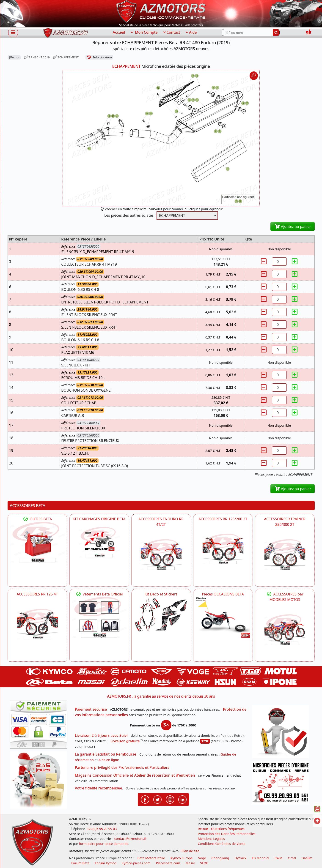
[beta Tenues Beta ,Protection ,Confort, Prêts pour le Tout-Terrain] (99, 617)
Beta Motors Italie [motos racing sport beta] (151, 858)
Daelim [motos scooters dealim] (307, 858)
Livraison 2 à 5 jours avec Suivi (101, 735)
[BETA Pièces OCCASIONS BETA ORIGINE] (223, 617)
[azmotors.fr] (66, 33)
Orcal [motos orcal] (292, 858)
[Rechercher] (276, 33)
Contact (171, 33)
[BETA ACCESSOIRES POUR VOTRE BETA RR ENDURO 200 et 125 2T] (223, 549)
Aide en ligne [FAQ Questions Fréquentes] (109, 760)
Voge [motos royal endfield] (202, 858)
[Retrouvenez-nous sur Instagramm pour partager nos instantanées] (170, 799)
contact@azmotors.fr (131, 839)
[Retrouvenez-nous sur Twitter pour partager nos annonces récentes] (157, 799)
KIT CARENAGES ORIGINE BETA (99, 519)
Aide (191, 33)
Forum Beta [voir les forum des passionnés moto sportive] (80, 863)
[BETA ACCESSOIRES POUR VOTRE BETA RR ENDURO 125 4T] (37, 624)
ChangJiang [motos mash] (220, 858)
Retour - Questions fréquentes (221, 829)
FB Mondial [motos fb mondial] (261, 858)
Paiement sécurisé (91, 709)
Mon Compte (144, 33)
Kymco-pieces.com (136, 863)
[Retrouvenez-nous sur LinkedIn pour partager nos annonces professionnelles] (182, 799)
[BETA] (285, 630)
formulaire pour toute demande (104, 844)
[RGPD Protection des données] (282, 733)
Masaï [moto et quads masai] (190, 863)
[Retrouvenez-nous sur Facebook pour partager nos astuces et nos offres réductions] (145, 799)
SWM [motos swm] (278, 858)
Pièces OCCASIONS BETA (223, 594)
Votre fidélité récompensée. (99, 788)
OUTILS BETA (37, 519)
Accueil (119, 32)
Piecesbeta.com (168, 863)
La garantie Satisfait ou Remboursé (106, 754)
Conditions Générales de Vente (222, 844)
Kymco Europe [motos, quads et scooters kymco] (182, 858)
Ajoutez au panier (293, 227)
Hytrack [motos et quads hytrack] (240, 858)
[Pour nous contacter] (282, 784)
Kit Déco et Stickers (161, 594)
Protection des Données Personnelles (227, 834)
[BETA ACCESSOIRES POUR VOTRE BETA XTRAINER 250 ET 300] (285, 554)
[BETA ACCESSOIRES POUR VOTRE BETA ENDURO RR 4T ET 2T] (161, 554)
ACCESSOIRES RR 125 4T (37, 594)
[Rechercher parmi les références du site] (247, 33)
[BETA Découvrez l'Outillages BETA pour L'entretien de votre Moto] (37, 542)
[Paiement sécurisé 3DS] (40, 726)
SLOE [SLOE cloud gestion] (204, 863)
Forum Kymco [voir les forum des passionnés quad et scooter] (106, 863)
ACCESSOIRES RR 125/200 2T (223, 519)
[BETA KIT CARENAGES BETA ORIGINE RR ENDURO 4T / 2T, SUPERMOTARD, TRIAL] (99, 542)
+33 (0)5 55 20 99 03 (101, 829)
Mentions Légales (211, 839)
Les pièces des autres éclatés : (130, 215)
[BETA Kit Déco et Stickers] (161, 615)
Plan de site (190, 851)
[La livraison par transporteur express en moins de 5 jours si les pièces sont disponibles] (40, 782)
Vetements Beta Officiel (99, 594)
